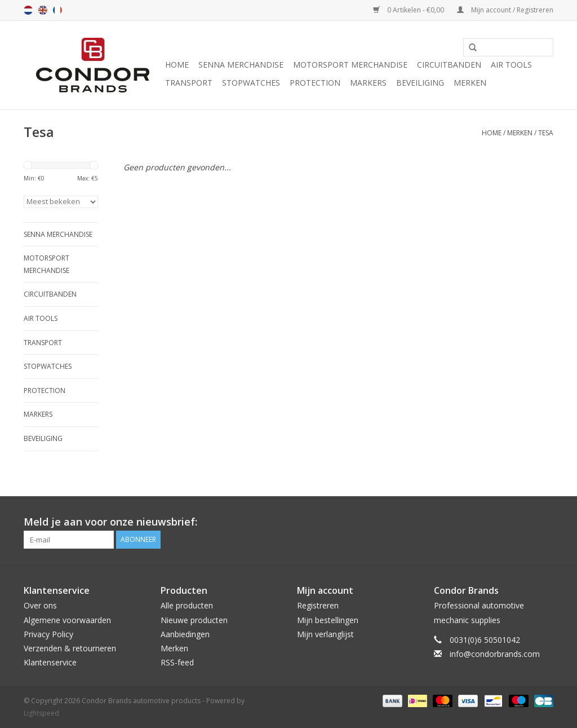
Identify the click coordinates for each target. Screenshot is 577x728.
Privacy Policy (48, 634)
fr (57, 10)
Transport (189, 83)
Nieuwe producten (194, 620)
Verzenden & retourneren (70, 648)
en (43, 10)
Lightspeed (41, 713)
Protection (315, 83)
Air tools (511, 65)
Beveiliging (420, 83)
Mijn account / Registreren (505, 10)
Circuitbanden (449, 65)
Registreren (318, 605)
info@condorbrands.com (495, 654)
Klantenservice (50, 662)
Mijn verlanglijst (325, 634)
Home (177, 65)
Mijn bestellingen (328, 620)
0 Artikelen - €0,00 (409, 10)
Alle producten (187, 605)
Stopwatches (251, 83)
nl (28, 10)
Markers (368, 83)
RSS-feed (177, 662)
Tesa (546, 133)
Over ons (40, 605)
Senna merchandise (241, 65)
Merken (470, 83)
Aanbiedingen (185, 634)
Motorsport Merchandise (350, 65)
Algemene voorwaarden (67, 620)
